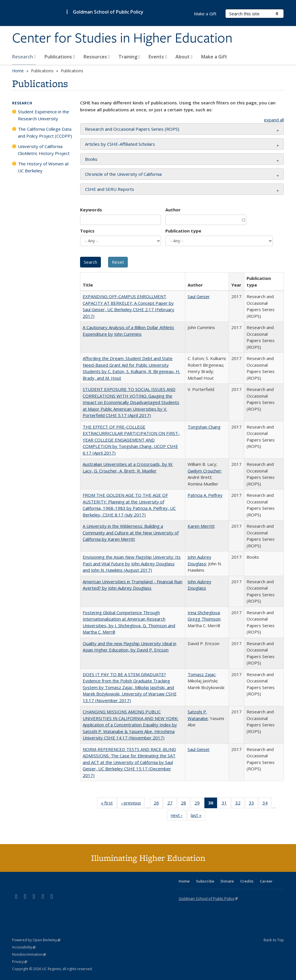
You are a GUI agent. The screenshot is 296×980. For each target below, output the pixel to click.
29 (199, 804)
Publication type (183, 231)
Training (129, 57)
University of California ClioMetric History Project (44, 150)
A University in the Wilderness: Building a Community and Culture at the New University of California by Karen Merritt (131, 533)
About (184, 57)
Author (173, 210)
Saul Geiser (199, 296)
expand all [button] (274, 120)
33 (253, 804)
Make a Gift (214, 57)
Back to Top (274, 940)
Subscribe (205, 881)
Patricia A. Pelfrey (205, 495)
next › (178, 816)
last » (198, 816)
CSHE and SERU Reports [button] (110, 189)
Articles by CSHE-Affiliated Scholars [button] (120, 144)
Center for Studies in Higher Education (122, 38)
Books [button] (91, 159)
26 (158, 804)
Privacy (20, 962)
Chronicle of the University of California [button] (123, 174)
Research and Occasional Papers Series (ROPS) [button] (132, 129)
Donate (227, 881)
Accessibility (24, 947)
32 (240, 804)
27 (172, 804)
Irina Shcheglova (204, 612)
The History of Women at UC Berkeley (43, 167)
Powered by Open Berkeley (36, 940)
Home (18, 71)
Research (24, 57)
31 (226, 804)
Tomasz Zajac (201, 674)
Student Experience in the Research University (44, 115)
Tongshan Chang (204, 427)
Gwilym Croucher (204, 471)
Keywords (91, 210)
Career (266, 881)
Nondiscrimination (29, 954)
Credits (247, 881)
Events (158, 57)
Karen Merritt (201, 526)
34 (267, 804)
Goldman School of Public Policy (108, 12)
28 (185, 804)
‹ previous (133, 804)
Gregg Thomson (204, 619)
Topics (87, 231)
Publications (60, 57)
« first (109, 804)
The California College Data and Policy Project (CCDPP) (45, 132)
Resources (97, 57)
